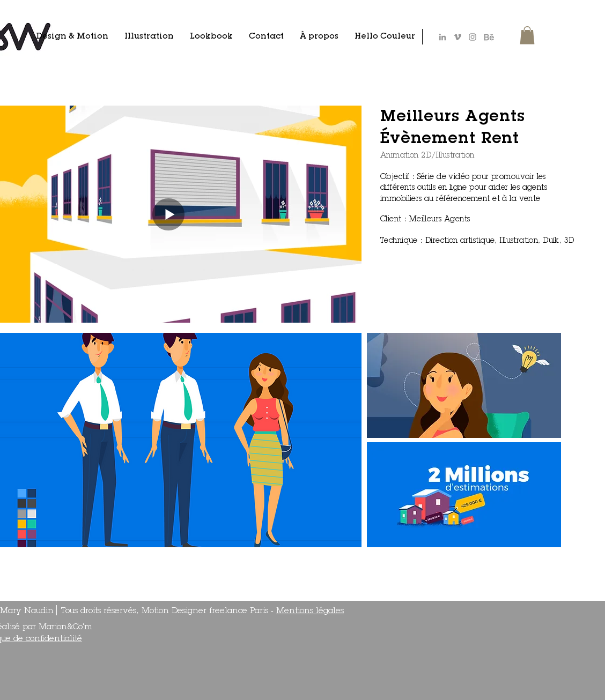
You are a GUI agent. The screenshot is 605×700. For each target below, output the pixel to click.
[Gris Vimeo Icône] (458, 37)
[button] (527, 35)
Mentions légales (310, 611)
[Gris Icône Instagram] (473, 37)
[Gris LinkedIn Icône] (442, 37)
